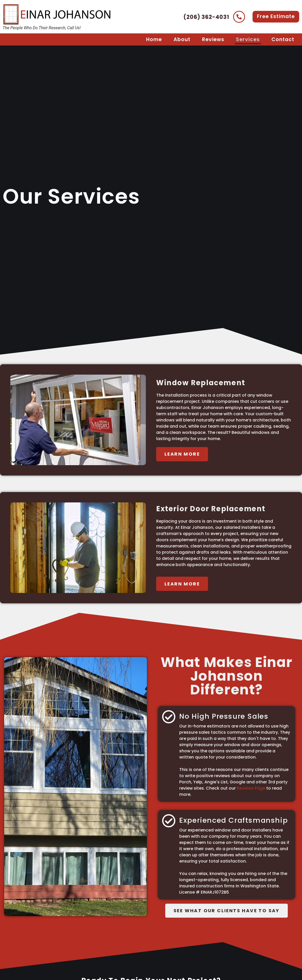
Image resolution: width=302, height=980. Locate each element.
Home (154, 39)
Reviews (213, 39)
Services (248, 39)
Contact (283, 39)
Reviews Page (250, 788)
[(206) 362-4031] (239, 17)
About (182, 39)
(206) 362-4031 (206, 17)
